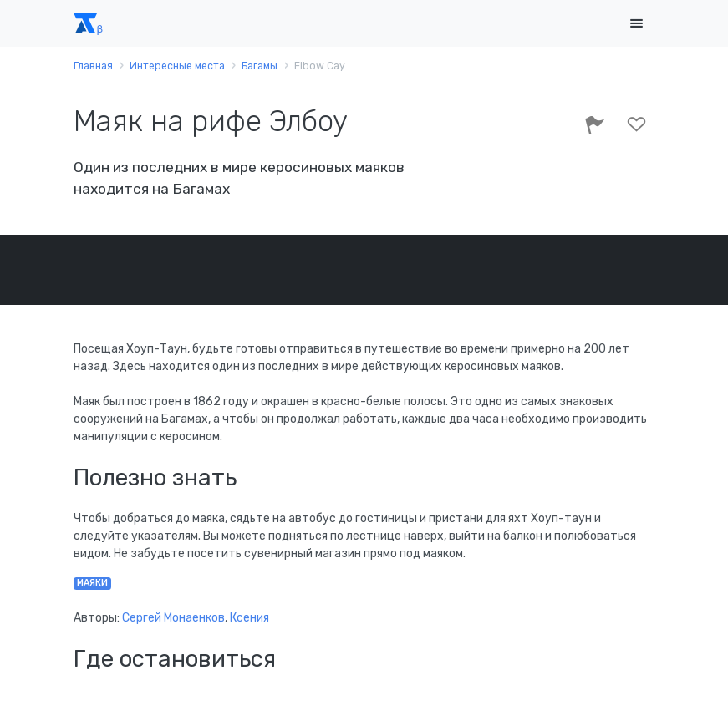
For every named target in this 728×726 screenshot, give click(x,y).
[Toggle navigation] (637, 24)
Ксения (249, 618)
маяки (92, 583)
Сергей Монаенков (173, 618)
